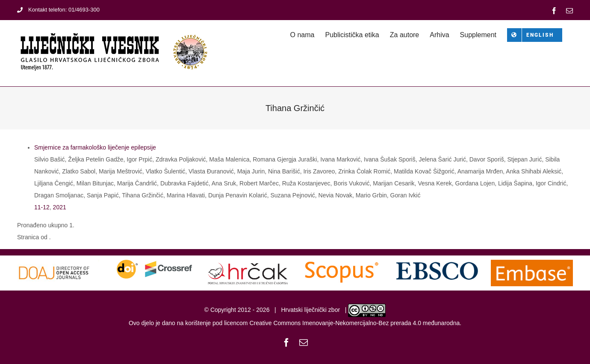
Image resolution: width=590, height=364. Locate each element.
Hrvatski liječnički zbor (310, 310)
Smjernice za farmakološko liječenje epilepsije (95, 147)
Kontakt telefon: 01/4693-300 (58, 10)
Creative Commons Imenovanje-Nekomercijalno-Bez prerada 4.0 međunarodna (354, 323)
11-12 (42, 207)
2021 (60, 207)
